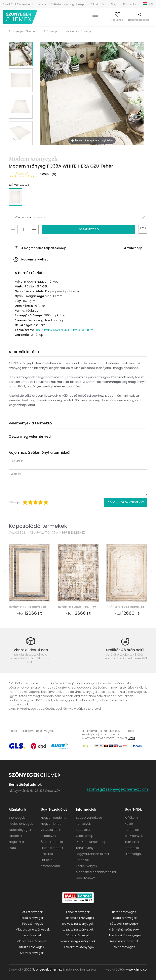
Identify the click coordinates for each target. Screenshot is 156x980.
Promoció (132, 848)
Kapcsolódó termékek (38, 526)
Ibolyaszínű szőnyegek (78, 924)
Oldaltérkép (85, 836)
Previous (25, 150)
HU (151, 4)
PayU (131, 738)
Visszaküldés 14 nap (31, 650)
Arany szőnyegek (32, 953)
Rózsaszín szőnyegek (124, 941)
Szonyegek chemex (21, 17)
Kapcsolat (130, 4)
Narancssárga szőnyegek (78, 941)
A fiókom (94, 20)
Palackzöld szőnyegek (79, 918)
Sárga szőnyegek (78, 936)
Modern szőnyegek (79, 31)
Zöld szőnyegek (124, 947)
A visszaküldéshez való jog (61, 4)
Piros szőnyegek (32, 924)
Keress (81, 20)
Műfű (12, 848)
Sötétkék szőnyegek (124, 924)
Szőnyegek (51, 31)
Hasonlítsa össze (131, 20)
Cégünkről (97, 4)
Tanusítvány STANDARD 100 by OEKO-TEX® (64, 330)
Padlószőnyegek (21, 824)
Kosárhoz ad (89, 229)
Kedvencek (110, 20)
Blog (114, 4)
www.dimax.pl (137, 970)
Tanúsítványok (87, 866)
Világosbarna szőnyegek (33, 930)
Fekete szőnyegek (124, 918)
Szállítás (18, 4)
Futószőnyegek (20, 830)
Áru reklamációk (53, 842)
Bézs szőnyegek (32, 912)
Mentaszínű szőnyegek (125, 936)
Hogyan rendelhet (35, 259)
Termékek (132, 842)
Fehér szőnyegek (78, 912)
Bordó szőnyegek (32, 918)
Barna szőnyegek (124, 912)
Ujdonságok (134, 854)
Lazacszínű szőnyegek (78, 930)
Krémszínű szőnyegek (124, 930)
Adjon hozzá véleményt (126, 502)
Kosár (149, 20)
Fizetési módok (52, 848)
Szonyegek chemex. (47, 970)
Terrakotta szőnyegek (79, 947)
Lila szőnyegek (32, 936)
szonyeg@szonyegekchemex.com (118, 789)
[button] (78, 217)
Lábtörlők (15, 836)
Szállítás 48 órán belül (125, 650)
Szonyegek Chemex (23, 31)
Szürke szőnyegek (32, 947)
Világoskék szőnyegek (32, 941)
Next (16, 150)
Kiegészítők (17, 842)
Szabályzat (49, 836)
